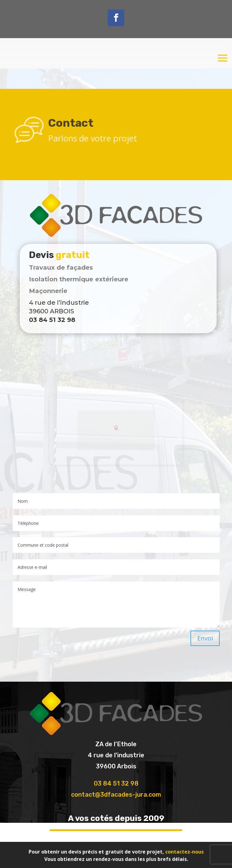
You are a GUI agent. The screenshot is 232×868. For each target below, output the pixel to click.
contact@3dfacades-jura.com (116, 795)
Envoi (205, 638)
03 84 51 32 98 (116, 783)
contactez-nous (184, 852)
